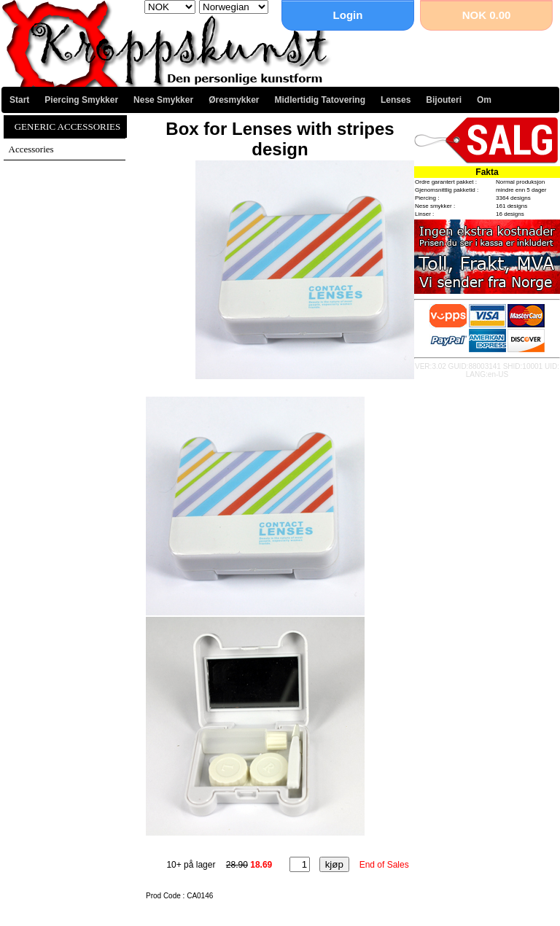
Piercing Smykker (81, 100)
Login (348, 15)
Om (484, 100)
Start (19, 100)
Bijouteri (444, 100)
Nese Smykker (163, 100)
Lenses (396, 100)
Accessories (31, 149)
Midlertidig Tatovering (320, 100)
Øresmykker (234, 100)
